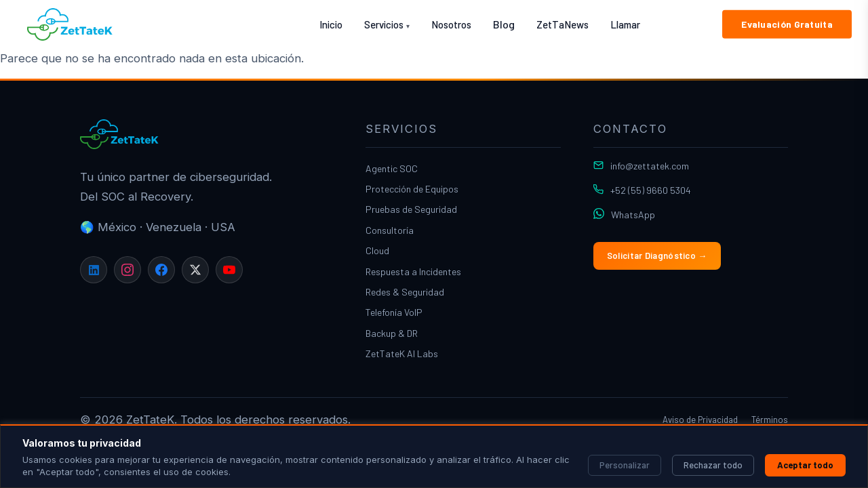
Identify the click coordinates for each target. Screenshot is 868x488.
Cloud (377, 250)
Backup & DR (392, 333)
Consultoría (390, 230)
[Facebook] (161, 270)
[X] (195, 270)
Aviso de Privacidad (700, 420)
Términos (770, 420)
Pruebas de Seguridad (411, 209)
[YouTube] (229, 270)
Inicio (331, 24)
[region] (434, 456)
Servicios (387, 24)
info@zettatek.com (650, 166)
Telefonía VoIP (394, 312)
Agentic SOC (392, 168)
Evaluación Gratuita (787, 24)
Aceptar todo (805, 465)
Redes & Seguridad (405, 292)
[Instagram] (127, 270)
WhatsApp (633, 215)
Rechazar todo (713, 465)
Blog (504, 24)
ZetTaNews (563, 24)
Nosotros (451, 24)
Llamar (625, 24)
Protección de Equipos (412, 189)
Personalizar (625, 465)
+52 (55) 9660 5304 (651, 190)
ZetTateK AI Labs (402, 353)
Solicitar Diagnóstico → (657, 256)
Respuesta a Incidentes (413, 271)
